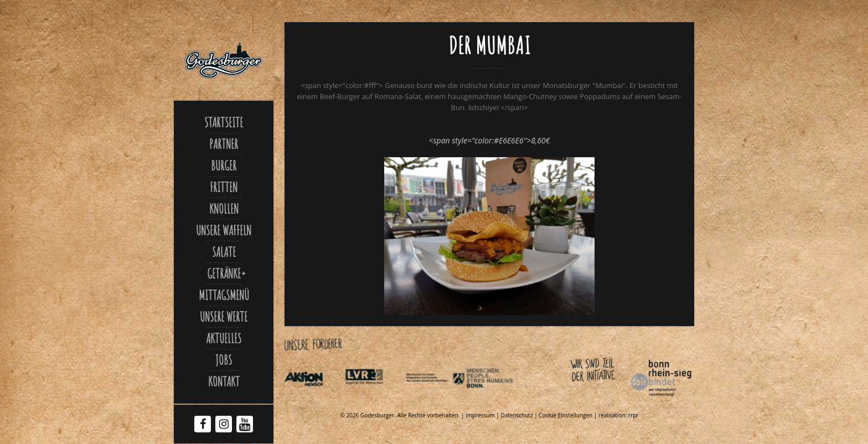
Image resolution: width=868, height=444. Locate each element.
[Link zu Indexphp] (435, 399)
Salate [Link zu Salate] (224, 252)
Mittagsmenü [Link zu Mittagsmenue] (224, 295)
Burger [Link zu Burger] (224, 166)
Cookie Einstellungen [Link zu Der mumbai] (565, 415)
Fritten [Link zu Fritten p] (224, 187)
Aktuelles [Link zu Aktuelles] (224, 338)
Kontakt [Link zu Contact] (224, 381)
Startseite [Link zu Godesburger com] (224, 122)
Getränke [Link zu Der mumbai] (224, 273)
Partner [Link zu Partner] (224, 144)
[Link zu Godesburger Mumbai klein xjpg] (489, 312)
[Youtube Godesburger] (245, 426)
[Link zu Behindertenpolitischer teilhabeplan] (495, 399)
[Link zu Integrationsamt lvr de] (374, 399)
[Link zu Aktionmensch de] (314, 399)
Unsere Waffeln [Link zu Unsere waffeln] (224, 230)
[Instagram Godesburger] (224, 425)
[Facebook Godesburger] (203, 425)
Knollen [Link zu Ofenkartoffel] (224, 209)
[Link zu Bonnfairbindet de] (610, 399)
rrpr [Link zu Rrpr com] (633, 415)
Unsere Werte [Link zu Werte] (224, 317)
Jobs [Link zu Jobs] (224, 360)
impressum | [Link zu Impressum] (483, 415)
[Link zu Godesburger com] (224, 61)
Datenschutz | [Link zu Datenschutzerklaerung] (520, 415)
